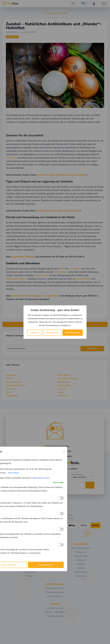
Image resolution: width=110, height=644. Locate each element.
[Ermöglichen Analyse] (61, 514)
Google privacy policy (40, 478)
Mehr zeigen (14, 473)
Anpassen (35, 333)
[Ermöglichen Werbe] (61, 545)
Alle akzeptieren (73, 333)
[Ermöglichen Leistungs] (61, 529)
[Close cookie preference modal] (64, 451)
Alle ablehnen (52, 333)
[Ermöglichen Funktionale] (61, 498)
